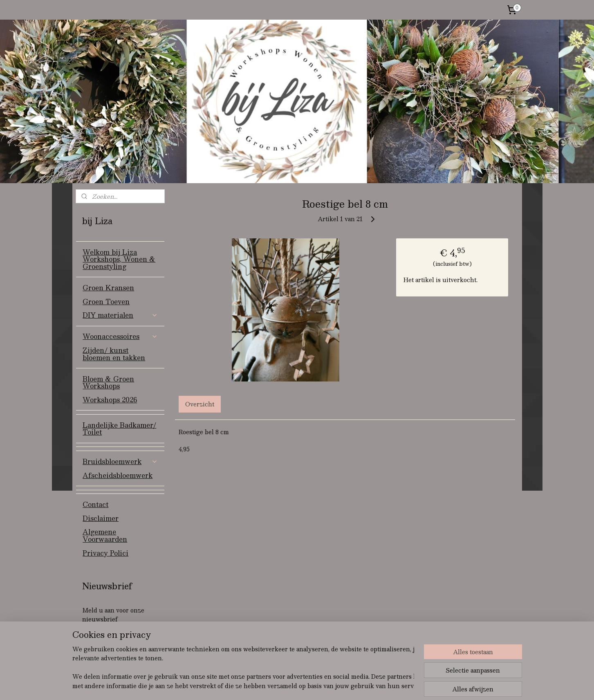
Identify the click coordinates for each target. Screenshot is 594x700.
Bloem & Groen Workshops (108, 383)
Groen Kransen (108, 288)
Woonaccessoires (120, 336)
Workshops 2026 (110, 400)
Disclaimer (101, 518)
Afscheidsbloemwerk (118, 475)
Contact (95, 504)
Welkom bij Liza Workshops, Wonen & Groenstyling (119, 259)
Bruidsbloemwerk (120, 461)
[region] (243, 668)
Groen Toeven (106, 302)
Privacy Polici (105, 553)
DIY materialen (120, 315)
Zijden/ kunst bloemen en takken (114, 354)
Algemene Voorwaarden (105, 535)
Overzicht (200, 404)
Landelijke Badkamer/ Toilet (119, 429)
